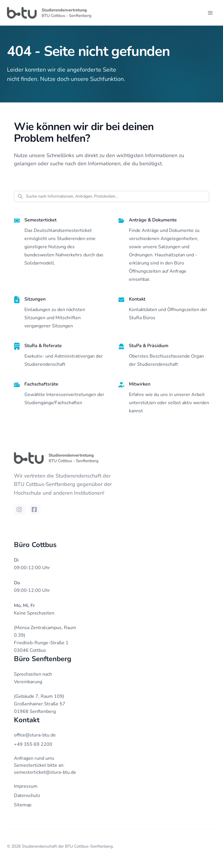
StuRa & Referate (43, 346)
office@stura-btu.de (35, 735)
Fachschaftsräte (41, 384)
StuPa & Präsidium (149, 346)
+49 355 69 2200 (33, 744)
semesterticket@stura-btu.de (45, 772)
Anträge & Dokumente (153, 220)
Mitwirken (140, 384)
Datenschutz (27, 796)
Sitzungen (35, 299)
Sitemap (23, 805)
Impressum (26, 786)
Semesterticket (41, 220)
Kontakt (137, 299)
